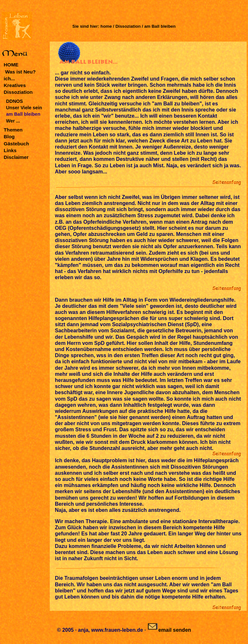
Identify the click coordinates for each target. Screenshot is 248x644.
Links (10, 150)
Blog (9, 137)
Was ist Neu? (20, 72)
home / (107, 26)
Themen (13, 130)
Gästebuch (17, 144)
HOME (11, 65)
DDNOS (15, 101)
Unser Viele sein (24, 108)
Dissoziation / (130, 26)
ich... (10, 78)
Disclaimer (16, 157)
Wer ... (13, 121)
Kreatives (15, 85)
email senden (169, 630)
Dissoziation (18, 92)
